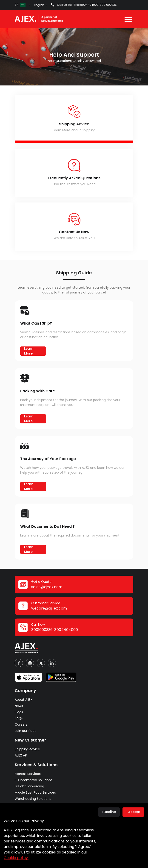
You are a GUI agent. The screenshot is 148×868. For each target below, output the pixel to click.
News (19, 706)
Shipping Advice (27, 749)
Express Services (28, 774)
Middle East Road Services (35, 792)
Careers (21, 724)
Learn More (29, 351)
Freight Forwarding (29, 786)
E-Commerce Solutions (34, 780)
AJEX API (21, 755)
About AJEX (24, 700)
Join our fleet (25, 731)
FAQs (19, 718)
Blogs (19, 712)
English (39, 5)
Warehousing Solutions (33, 799)
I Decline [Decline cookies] (109, 812)
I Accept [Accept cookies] (133, 812)
